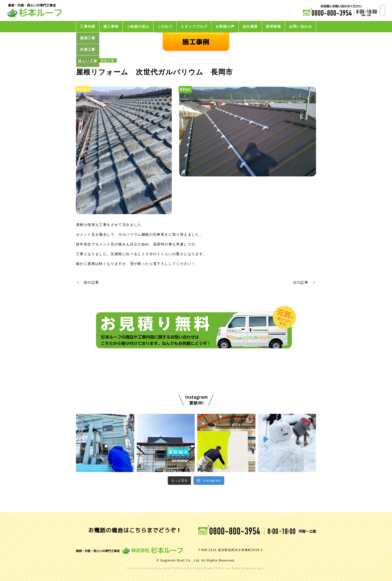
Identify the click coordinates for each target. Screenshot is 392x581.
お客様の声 (225, 26)
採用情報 (273, 26)
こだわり (165, 26)
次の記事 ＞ (304, 282)
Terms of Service (244, 568)
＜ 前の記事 (87, 282)
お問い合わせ (300, 26)
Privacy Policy (214, 568)
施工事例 (111, 26)
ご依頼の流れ (138, 26)
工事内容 (88, 26)
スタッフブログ (194, 26)
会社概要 (250, 26)
